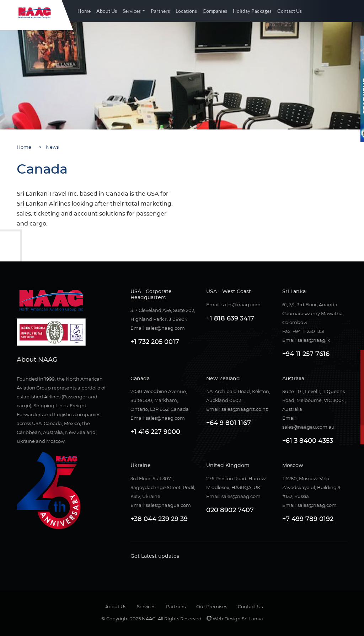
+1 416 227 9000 (155, 432)
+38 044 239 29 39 (159, 519)
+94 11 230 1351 (309, 332)
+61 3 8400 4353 (308, 441)
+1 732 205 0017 (155, 342)
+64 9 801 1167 (229, 423)
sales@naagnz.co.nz (245, 410)
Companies (215, 11)
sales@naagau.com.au (308, 427)
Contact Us (290, 11)
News (51, 147)
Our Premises (212, 607)
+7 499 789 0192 (308, 519)
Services (132, 11)
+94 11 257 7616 (306, 354)
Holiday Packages (252, 11)
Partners (160, 11)
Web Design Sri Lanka (235, 619)
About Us (107, 11)
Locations (186, 11)
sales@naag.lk (314, 341)
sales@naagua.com (168, 506)
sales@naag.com (165, 328)
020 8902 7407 (230, 510)
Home (84, 11)
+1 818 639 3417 (230, 319)
